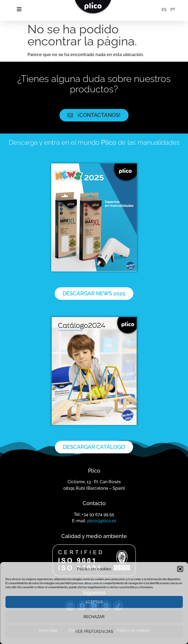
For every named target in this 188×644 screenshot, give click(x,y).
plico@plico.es (102, 521)
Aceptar (94, 602)
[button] (180, 569)
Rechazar (94, 617)
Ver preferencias (94, 631)
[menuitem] (164, 10)
